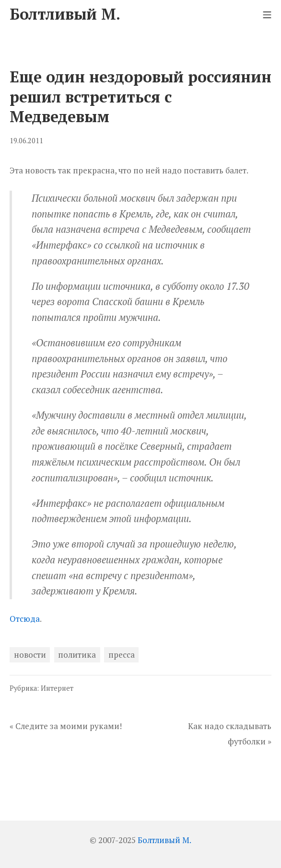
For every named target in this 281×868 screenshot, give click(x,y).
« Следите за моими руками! (66, 726)
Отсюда (25, 619)
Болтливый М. (164, 840)
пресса (122, 655)
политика (77, 655)
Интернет (57, 688)
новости (30, 655)
